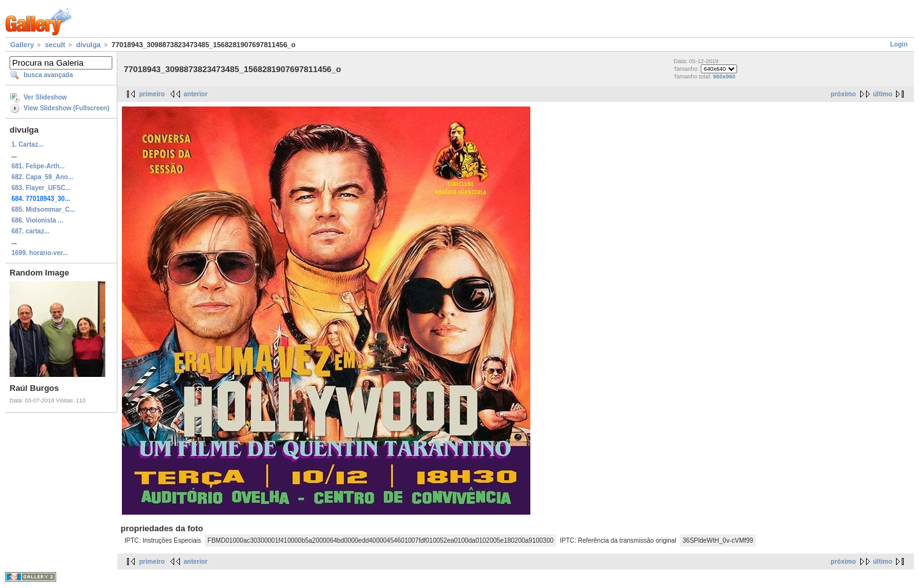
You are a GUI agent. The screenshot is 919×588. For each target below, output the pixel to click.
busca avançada (48, 75)
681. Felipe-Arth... (38, 166)
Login (899, 44)
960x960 (724, 77)
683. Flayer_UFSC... (41, 188)
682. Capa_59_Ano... (42, 177)
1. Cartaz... (27, 144)
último (883, 94)
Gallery (22, 45)
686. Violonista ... (37, 220)
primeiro (152, 94)
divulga (88, 45)
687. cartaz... (30, 231)
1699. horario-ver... (40, 253)
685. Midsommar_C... (43, 209)
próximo (843, 94)
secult (55, 45)
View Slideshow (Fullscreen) (66, 108)
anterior (196, 94)
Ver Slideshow (45, 97)
